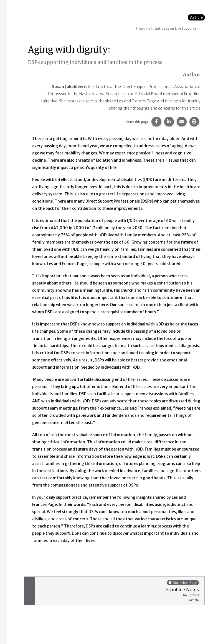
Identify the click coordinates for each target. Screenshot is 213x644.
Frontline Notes (118, 591)
